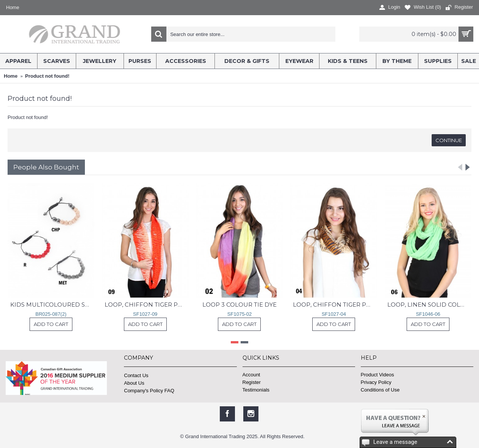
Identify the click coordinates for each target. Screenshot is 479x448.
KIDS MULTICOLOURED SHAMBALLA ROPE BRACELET (52, 305)
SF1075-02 (239, 314)
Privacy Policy (376, 382)
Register (252, 382)
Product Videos (377, 375)
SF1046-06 (428, 314)
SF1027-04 (334, 314)
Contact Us (136, 375)
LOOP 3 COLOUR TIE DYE (239, 305)
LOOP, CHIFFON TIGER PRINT (147, 305)
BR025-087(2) (51, 314)
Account (251, 375)
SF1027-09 (145, 314)
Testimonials (256, 390)
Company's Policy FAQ (149, 391)
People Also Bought (46, 167)
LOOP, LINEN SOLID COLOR (428, 305)
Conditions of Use (380, 390)
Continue (449, 140)
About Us (134, 383)
